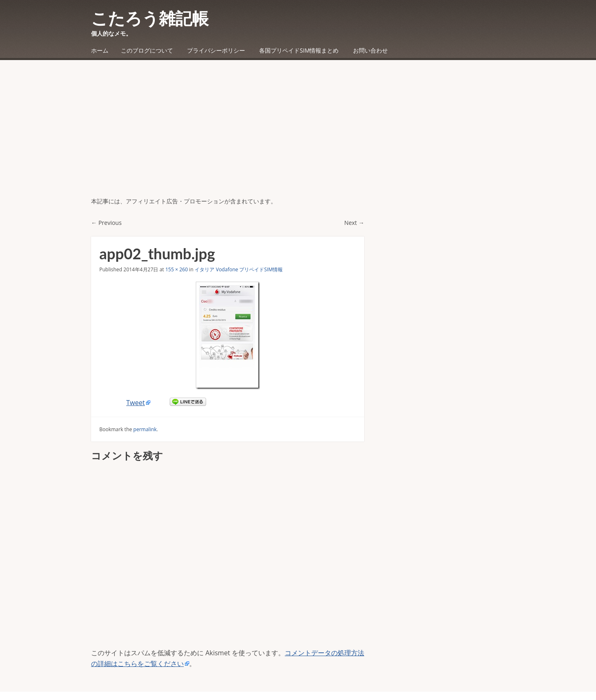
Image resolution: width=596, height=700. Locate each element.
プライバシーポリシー (216, 50)
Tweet (136, 403)
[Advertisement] (298, 135)
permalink (145, 429)
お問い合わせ (370, 50)
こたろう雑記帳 (150, 18)
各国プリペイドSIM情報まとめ (299, 50)
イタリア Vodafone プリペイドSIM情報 (239, 269)
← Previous (106, 223)
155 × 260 (176, 269)
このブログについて (147, 50)
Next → (354, 223)
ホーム (100, 50)
